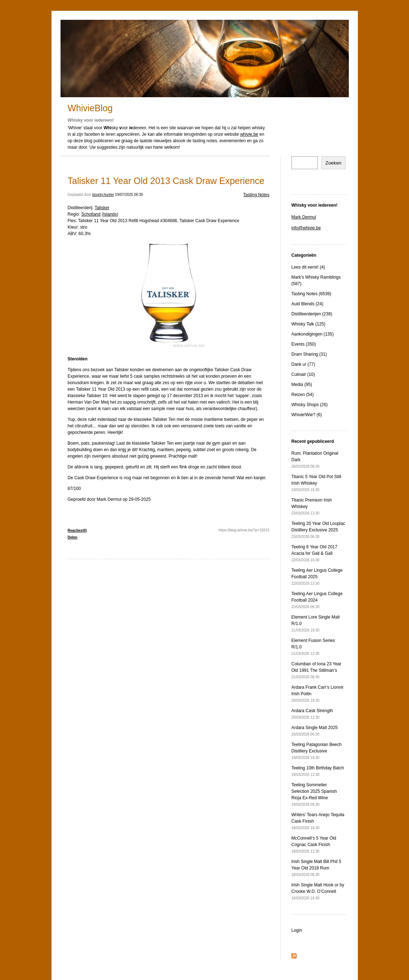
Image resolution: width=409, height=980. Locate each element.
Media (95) (302, 385)
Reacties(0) (77, 531)
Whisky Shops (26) (310, 405)
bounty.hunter (103, 195)
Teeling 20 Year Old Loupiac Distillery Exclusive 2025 (318, 530)
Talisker (102, 208)
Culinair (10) (303, 374)
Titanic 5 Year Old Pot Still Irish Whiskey (316, 483)
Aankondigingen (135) (313, 334)
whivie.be (249, 134)
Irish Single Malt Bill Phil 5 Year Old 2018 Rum (316, 868)
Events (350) (304, 344)
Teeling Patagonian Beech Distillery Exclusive (317, 751)
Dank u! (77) (303, 364)
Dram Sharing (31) (309, 354)
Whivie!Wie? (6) (307, 415)
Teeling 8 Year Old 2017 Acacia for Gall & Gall (314, 553)
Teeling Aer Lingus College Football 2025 (317, 577)
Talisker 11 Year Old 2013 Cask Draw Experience (166, 181)
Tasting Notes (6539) (312, 294)
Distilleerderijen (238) (312, 314)
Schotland (91, 214)
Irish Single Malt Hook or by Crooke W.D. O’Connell (318, 891)
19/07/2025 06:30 (129, 195)
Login (297, 930)
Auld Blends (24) (308, 304)
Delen (73, 537)
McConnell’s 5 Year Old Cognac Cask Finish (314, 844)
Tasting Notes (256, 195)
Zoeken (333, 163)
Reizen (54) (303, 395)
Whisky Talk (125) (308, 324)
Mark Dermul (304, 217)
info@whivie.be (306, 228)
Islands (110, 214)
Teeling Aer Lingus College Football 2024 (317, 600)
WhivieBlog (90, 108)
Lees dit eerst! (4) (308, 267)
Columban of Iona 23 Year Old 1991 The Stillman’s (317, 670)
